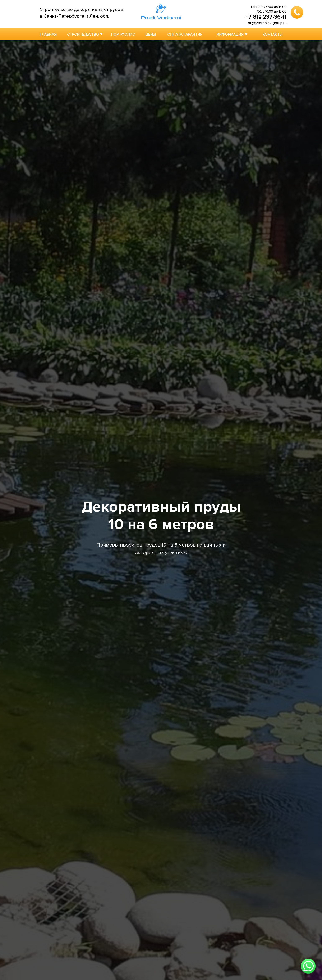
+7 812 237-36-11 (266, 17)
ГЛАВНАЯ (48, 34)
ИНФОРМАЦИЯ (230, 34)
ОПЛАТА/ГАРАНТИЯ (185, 34)
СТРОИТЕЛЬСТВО (83, 34)
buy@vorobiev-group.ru (267, 23)
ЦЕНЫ (151, 34)
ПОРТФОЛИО (123, 34)
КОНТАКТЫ (272, 34)
